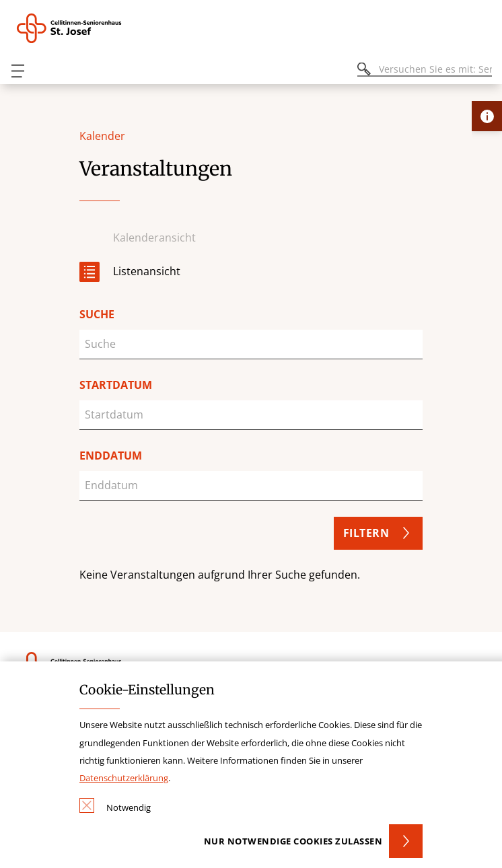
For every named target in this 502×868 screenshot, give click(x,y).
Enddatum (111, 456)
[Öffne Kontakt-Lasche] (487, 116)
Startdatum (116, 385)
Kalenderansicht (154, 238)
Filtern (366, 533)
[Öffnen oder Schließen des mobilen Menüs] (17, 71)
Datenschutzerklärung (124, 778)
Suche (97, 314)
